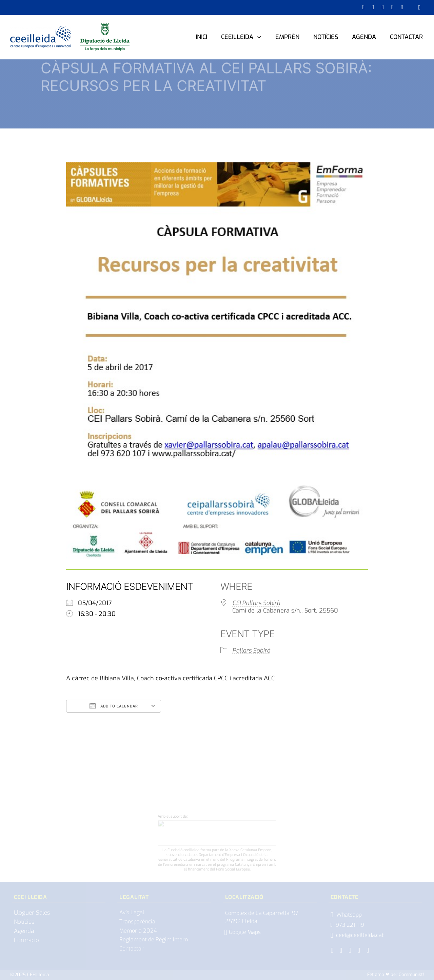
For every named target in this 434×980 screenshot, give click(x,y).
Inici (201, 37)
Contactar (406, 37)
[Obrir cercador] (419, 7)
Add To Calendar (114, 706)
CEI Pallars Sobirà (256, 603)
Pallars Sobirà (251, 651)
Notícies (326, 37)
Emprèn (287, 37)
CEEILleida (237, 37)
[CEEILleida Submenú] (259, 37)
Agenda (364, 37)
